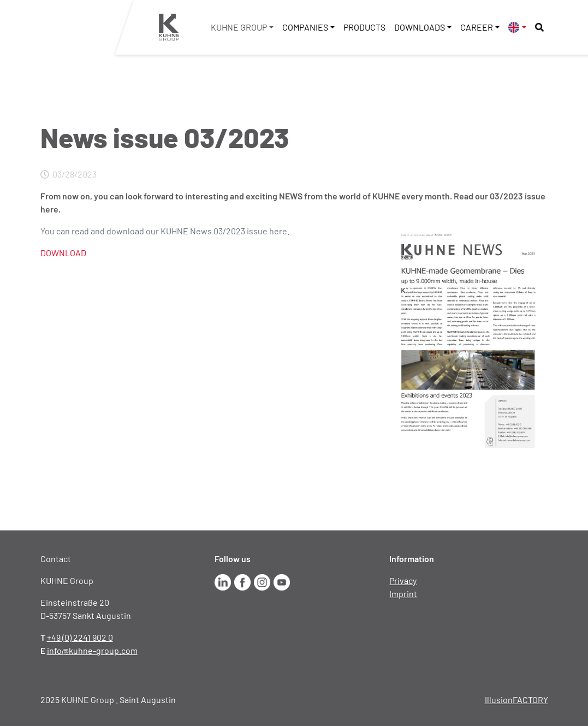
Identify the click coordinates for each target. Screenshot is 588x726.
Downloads (420, 27)
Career (477, 27)
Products (364, 27)
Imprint (403, 594)
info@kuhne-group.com (92, 650)
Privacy (403, 580)
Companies (305, 27)
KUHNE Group (239, 27)
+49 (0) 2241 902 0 (80, 637)
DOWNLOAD (63, 253)
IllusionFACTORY (516, 700)
